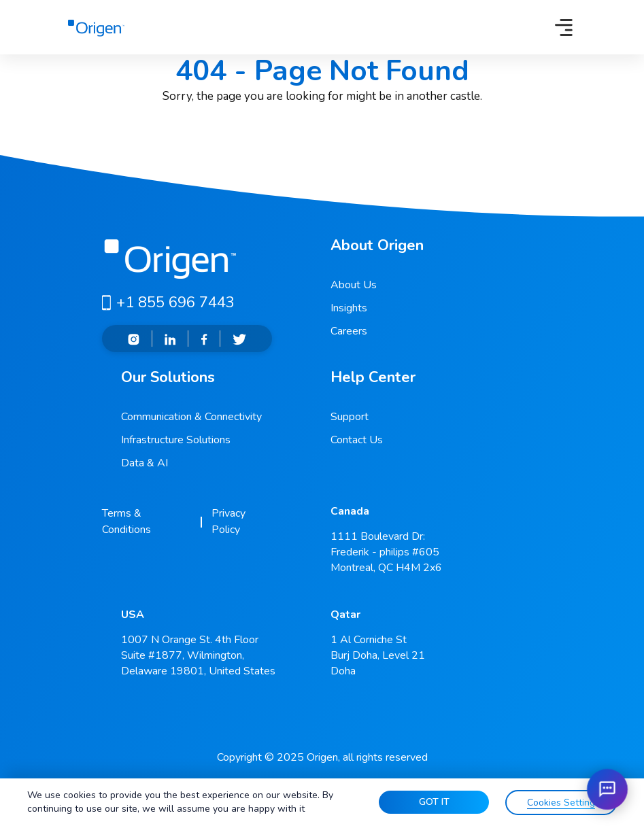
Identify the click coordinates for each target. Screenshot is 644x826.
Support (350, 417)
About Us (354, 285)
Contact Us (357, 440)
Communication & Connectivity (191, 417)
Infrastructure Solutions (176, 440)
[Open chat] (607, 789)
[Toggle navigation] (564, 27)
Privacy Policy (228, 521)
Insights (349, 308)
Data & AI (145, 463)
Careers (349, 331)
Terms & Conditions (126, 521)
